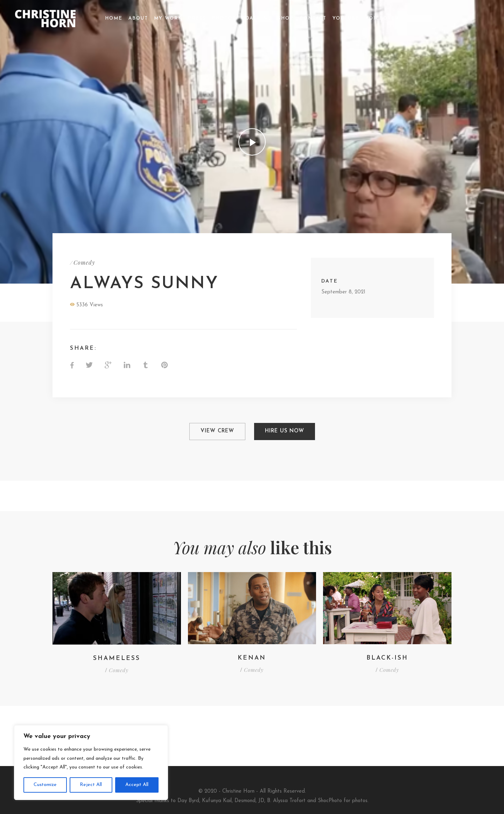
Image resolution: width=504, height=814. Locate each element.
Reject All (91, 785)
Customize (45, 785)
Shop (286, 18)
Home (114, 18)
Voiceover (382, 18)
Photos (224, 18)
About (138, 18)
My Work (168, 18)
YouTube (346, 18)
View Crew (217, 431)
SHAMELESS (117, 658)
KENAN (252, 658)
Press (197, 18)
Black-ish (387, 658)
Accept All (137, 785)
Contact (313, 18)
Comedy (84, 262)
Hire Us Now (285, 431)
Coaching (257, 18)
